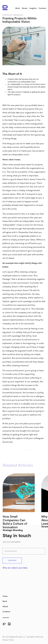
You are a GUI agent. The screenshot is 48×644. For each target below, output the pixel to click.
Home (5, 596)
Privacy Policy (8, 640)
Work (18, 8)
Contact (42, 8)
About (25, 8)
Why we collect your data (15, 568)
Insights (33, 8)
